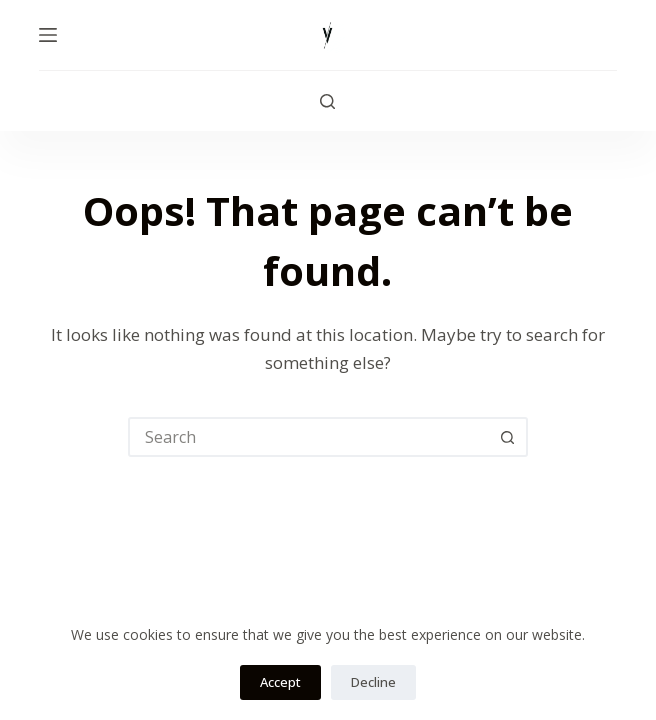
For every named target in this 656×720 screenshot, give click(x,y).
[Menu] (48, 35)
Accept (280, 682)
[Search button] (508, 437)
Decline (373, 682)
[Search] (327, 101)
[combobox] (310, 437)
